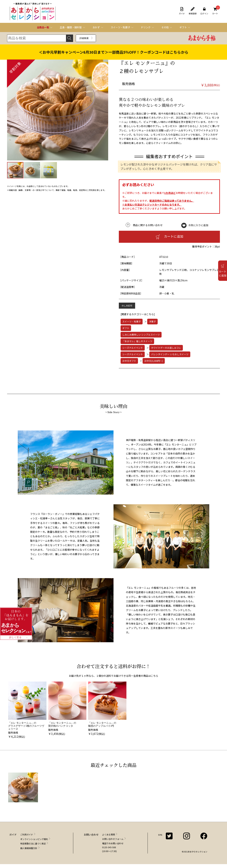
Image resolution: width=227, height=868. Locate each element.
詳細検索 (84, 38)
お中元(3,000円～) (154, 361)
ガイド (182, 11)
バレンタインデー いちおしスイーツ (170, 354)
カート (215, 11)
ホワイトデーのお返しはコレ (166, 348)
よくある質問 (109, 834)
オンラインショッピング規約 (34, 839)
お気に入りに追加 (198, 225)
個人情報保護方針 (29, 848)
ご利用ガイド (27, 834)
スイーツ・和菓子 (132, 321)
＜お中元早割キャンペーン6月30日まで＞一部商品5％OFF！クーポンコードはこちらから (114, 52)
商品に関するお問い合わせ (148, 225)
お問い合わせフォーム (113, 839)
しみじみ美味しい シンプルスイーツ (141, 335)
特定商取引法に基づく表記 (33, 843)
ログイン (204, 11)
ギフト (126, 328)
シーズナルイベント (133, 348)
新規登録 (193, 11)
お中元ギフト (129, 361)
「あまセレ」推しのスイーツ (137, 341)
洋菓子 (152, 321)
